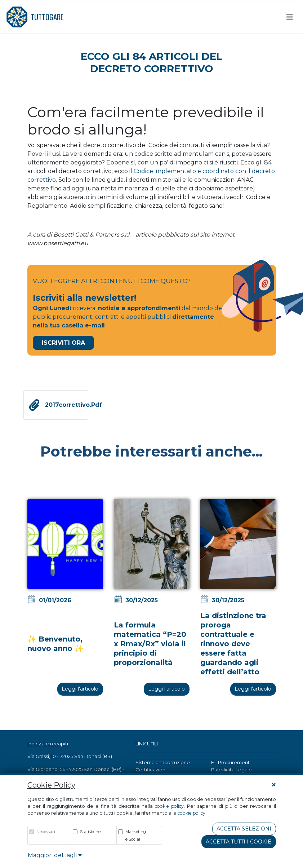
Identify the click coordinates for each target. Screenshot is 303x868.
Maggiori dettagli (55, 855)
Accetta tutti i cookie (239, 842)
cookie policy (169, 806)
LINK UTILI (147, 744)
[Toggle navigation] (290, 17)
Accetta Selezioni (244, 829)
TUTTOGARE (35, 17)
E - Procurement (230, 762)
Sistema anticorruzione (163, 762)
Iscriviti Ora (63, 343)
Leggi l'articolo (80, 689)
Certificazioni (151, 770)
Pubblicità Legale (231, 770)
